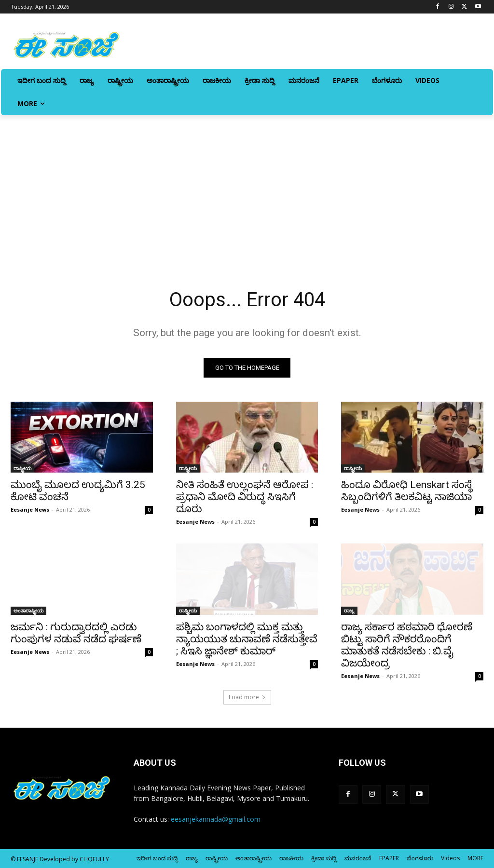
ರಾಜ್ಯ (349, 610)
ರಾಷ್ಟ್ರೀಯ (22, 468)
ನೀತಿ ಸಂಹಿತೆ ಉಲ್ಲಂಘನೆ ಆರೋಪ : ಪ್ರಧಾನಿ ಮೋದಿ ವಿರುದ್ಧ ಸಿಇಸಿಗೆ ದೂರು (245, 497)
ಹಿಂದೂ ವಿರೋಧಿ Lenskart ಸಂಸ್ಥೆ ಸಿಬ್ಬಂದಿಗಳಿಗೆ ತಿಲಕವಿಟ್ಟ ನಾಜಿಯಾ (407, 491)
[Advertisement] (247, 188)
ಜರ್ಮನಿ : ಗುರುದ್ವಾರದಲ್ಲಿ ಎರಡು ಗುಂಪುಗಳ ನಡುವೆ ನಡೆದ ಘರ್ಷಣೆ (76, 633)
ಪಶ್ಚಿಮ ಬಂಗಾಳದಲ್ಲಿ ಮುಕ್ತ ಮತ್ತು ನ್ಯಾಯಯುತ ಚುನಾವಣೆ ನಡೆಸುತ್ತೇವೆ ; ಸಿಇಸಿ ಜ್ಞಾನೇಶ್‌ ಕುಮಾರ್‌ (247, 639)
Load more (247, 697)
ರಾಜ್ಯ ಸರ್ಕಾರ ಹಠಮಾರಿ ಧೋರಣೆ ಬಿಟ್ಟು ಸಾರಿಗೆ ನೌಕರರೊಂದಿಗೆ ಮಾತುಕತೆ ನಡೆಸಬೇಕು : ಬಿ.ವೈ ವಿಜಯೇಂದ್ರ (407, 645)
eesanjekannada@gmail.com (216, 819)
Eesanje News (30, 509)
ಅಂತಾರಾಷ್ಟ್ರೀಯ (28, 610)
